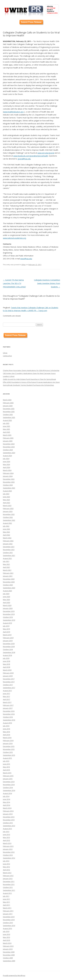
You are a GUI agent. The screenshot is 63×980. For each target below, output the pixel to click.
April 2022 (6, 535)
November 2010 (9, 920)
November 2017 (9, 682)
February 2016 (8, 741)
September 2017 (9, 688)
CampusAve (7, 356)
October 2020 (8, 585)
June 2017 (6, 694)
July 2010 (6, 931)
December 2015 (9, 746)
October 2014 (8, 787)
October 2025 (8, 414)
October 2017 (8, 685)
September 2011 (9, 890)
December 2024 (9, 444)
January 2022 (8, 544)
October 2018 (8, 649)
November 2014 (9, 785)
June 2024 (6, 461)
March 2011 (7, 908)
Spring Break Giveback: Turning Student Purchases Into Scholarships (28, 385)
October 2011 (8, 887)
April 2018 (6, 667)
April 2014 (6, 805)
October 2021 (8, 553)
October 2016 (8, 717)
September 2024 (9, 453)
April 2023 (6, 503)
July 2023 (6, 494)
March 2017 (7, 702)
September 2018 (9, 652)
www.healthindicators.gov (14, 112)
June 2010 (6, 934)
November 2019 (9, 614)
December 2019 (9, 611)
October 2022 (8, 517)
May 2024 (6, 464)
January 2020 (8, 608)
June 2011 (6, 899)
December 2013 (9, 817)
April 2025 (6, 432)
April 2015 (6, 770)
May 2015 (6, 767)
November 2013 (9, 820)
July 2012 (6, 861)
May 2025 (6, 429)
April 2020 (6, 602)
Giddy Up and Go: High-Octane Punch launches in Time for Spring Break (29, 379)
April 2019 (6, 632)
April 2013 (6, 840)
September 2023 (9, 488)
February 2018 (8, 673)
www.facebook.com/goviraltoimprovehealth (31, 156)
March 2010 (7, 943)
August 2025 (7, 420)
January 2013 (8, 849)
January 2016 (8, 743)
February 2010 (8, 946)
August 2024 (7, 456)
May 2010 (6, 937)
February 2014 (8, 811)
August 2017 (7, 691)
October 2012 (8, 855)
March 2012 (7, 873)
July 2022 (6, 526)
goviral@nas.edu (24, 159)
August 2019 (7, 623)
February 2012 (8, 876)
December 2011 (9, 881)
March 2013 (7, 843)
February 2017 (8, 705)
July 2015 (6, 761)
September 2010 (9, 926)
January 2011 (8, 914)
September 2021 (9, 555)
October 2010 (8, 923)
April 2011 (6, 905)
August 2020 (7, 591)
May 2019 (6, 629)
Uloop (5, 353)
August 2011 (7, 893)
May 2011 (6, 902)
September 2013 (9, 826)
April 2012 (6, 870)
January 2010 (8, 949)
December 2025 (9, 409)
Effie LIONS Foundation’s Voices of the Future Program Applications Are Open (31, 382)
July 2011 (6, 896)
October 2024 (8, 450)
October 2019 (8, 617)
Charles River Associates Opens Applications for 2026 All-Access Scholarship (31, 370)
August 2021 (7, 558)
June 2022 (6, 529)
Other (24, 265)
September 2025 (9, 417)
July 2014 (6, 796)
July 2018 (6, 658)
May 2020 (6, 600)
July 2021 (6, 561)
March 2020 (7, 605)
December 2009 (9, 952)
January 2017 (8, 708)
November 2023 (9, 482)
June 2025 (6, 426)
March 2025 (7, 435)
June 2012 (6, 864)
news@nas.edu (26, 259)
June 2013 (6, 834)
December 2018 (9, 644)
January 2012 (8, 879)
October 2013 (8, 823)
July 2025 (6, 423)
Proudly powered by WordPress (14, 976)
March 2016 (7, 738)
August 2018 (7, 655)
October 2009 (8, 958)
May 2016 (6, 732)
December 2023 (9, 479)
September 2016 (9, 720)
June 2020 (6, 597)
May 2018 (6, 664)
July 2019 (6, 626)
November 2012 (9, 852)
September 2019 (9, 620)
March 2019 (7, 635)
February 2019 (8, 638)
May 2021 (6, 564)
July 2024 (6, 459)
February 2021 (8, 573)
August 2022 (7, 523)
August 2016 (7, 723)
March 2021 (7, 570)
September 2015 (9, 755)
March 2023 (7, 506)
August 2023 (7, 491)
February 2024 (8, 473)
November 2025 (9, 412)
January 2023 (8, 511)
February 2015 (8, 776)
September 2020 (9, 588)
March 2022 (7, 538)
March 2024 (7, 470)
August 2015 (7, 758)
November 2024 (9, 447)
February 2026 (8, 403)
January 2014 (8, 814)
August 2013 (7, 829)
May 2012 (6, 867)
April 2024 (6, 467)
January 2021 (8, 576)
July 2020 (6, 594)
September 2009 (9, 961)
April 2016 (6, 735)
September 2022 (9, 520)
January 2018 (8, 676)
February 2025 (8, 438)
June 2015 (6, 764)
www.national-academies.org (14, 238)
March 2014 (7, 808)
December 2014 (9, 782)
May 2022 (6, 532)
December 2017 (9, 679)
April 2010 (6, 940)
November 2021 (9, 550)
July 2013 (6, 832)
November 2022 (9, 514)
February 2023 (8, 508)
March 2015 (7, 773)
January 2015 (8, 779)
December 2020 (9, 579)
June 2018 (6, 661)
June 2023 (6, 497)
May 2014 (6, 802)
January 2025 (8, 441)
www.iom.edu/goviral (46, 153)
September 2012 (9, 858)
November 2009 (9, 955)
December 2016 (9, 711)
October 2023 (8, 485)
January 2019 (8, 641)
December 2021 (9, 547)
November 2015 (9, 749)
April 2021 (6, 567)
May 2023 (6, 500)
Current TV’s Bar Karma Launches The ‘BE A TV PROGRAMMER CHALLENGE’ (14, 283)
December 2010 (9, 917)
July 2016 (6, 726)
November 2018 (9, 647)
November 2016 (9, 714)
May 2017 (6, 696)
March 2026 (7, 400)
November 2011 (9, 884)
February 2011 (8, 911)
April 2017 (6, 699)
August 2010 (7, 928)
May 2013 (6, 837)
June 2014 (6, 799)
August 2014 (7, 793)
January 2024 (8, 476)
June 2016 (6, 729)
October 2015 (8, 752)
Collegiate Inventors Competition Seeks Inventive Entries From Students (47, 283)
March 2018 (7, 670)
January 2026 (8, 406)
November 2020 (9, 582)
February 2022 (8, 541)
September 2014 (9, 790)
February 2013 (8, 846)
